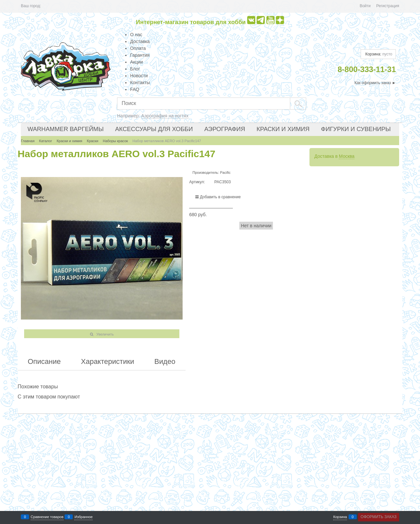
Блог (135, 69)
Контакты (140, 82)
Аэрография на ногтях (165, 116)
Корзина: (378, 54)
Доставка (140, 41)
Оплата (138, 48)
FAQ (135, 89)
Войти (365, 6)
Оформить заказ (379, 517)
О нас (136, 35)
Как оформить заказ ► (375, 83)
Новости (139, 76)
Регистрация (388, 6)
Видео (165, 362)
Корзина (340, 517)
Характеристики (107, 362)
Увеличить (105, 334)
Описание (44, 362)
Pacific (225, 172)
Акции (136, 62)
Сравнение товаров (47, 517)
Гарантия (140, 55)
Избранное (83, 517)
